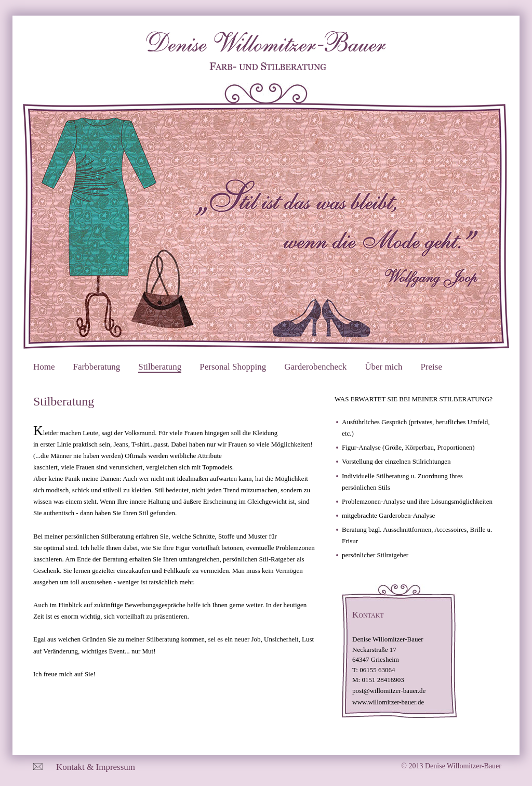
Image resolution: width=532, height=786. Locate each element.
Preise (431, 367)
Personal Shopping (233, 367)
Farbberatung (97, 367)
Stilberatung (160, 367)
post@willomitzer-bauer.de (389, 691)
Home (44, 367)
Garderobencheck (315, 367)
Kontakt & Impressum (96, 767)
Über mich (383, 367)
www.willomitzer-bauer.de (388, 702)
